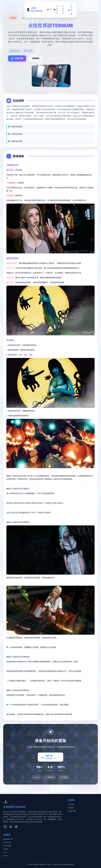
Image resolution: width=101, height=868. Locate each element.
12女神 (6, 849)
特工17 (6, 856)
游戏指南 (71, 808)
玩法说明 (71, 804)
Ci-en (5, 852)
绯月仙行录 (7, 842)
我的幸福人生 (8, 839)
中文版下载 (72, 811)
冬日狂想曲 (7, 846)
